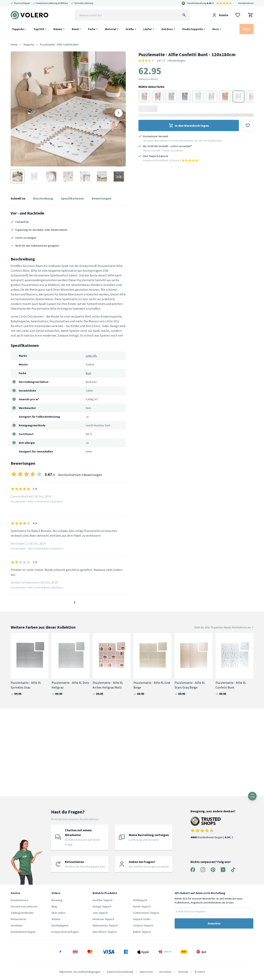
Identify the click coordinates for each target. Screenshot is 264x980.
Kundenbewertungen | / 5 (213, 828)
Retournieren (18, 919)
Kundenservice (246, 3)
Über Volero (59, 913)
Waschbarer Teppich (105, 932)
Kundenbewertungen (23, 932)
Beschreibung (43, 198)
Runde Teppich (142, 906)
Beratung (57, 900)
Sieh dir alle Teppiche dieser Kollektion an (224, 627)
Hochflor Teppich (103, 900)
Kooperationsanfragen (65, 932)
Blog (54, 906)
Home (14, 44)
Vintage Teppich (102, 906)
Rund (75, 29)
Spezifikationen (72, 198)
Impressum (146, 972)
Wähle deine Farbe (151, 87)
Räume (58, 29)
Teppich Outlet (142, 919)
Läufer (148, 29)
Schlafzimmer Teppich (146, 913)
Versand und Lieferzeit (24, 906)
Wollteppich (140, 900)
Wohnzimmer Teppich (105, 925)
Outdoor (167, 29)
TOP (252, 796)
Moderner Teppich (103, 919)
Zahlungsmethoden (22, 913)
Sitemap (183, 972)
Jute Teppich (100, 913)
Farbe (92, 29)
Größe (130, 29)
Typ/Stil (39, 29)
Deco (216, 29)
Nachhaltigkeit (60, 925)
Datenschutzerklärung (120, 972)
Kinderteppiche (193, 29)
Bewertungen (102, 198)
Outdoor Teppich (143, 925)
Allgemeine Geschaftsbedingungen (80, 972)
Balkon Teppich (142, 932)
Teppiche (19, 29)
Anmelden (17, 925)
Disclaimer (166, 972)
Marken (56, 919)
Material (111, 29)
